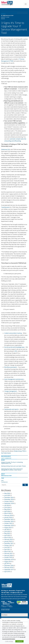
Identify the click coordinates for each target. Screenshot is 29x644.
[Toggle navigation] (26, 4)
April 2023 (7, 535)
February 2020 (8, 556)
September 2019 (9, 559)
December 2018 (9, 566)
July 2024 (7, 505)
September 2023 (9, 525)
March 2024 (8, 513)
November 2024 (9, 499)
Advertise (9, 606)
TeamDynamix (5, 207)
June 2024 (7, 507)
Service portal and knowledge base (14, 347)
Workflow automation (11, 367)
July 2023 (7, 529)
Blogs (5, 603)
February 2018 (8, 567)
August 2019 (8, 562)
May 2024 (7, 509)
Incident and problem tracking (13, 333)
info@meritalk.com (16, 593)
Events (12, 603)
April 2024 (7, 511)
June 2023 (7, 531)
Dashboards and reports (11, 409)
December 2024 (9, 497)
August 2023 (8, 527)
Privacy (11, 607)
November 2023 (9, 521)
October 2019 (8, 557)
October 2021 (8, 545)
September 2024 (9, 503)
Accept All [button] (19, 641)
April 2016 (7, 572)
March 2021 (8, 552)
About (3, 606)
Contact (4, 607)
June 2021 (7, 547)
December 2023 (9, 519)
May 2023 (7, 533)
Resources (6, 604)
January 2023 (8, 542)
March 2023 (8, 538)
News (9, 602)
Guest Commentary (6, 458)
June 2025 (7, 495)
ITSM (2, 480)
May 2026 (7, 493)
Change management (11, 391)
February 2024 (8, 515)
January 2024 (8, 517)
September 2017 (9, 570)
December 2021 (9, 543)
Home (3, 602)
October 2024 (8, 501)
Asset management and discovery (14, 379)
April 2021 (7, 549)
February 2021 (8, 553)
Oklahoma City (5, 149)
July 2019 (7, 563)
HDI (16, 351)
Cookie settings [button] (9, 641)
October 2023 (8, 523)
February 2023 (8, 539)
